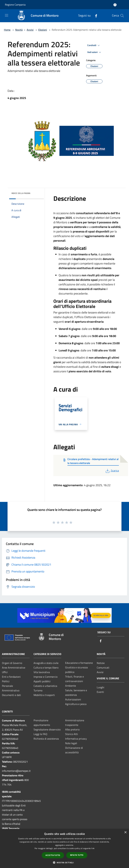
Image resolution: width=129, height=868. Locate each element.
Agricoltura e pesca (76, 704)
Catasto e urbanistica (45, 686)
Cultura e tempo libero (46, 668)
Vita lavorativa (42, 672)
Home (7, 30)
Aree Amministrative (14, 668)
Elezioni (43, 30)
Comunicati (103, 668)
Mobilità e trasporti (44, 695)
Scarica (112, 471)
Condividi (94, 45)
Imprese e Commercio (46, 677)
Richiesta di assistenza (46, 739)
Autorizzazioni (73, 699)
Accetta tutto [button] (53, 855)
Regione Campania (15, 5)
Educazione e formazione (79, 663)
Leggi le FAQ (40, 734)
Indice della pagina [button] (21, 193)
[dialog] (64, 848)
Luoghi (101, 687)
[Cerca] (122, 16)
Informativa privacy (76, 739)
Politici (6, 681)
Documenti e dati (11, 695)
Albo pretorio (72, 729)
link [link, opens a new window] (93, 848)
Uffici (5, 672)
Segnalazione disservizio (47, 729)
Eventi (100, 692)
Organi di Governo (12, 663)
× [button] (125, 832)
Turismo (38, 690)
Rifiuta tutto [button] (77, 855)
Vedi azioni (95, 52)
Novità (19, 30)
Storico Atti (72, 734)
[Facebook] (95, 16)
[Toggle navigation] (7, 15)
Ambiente (71, 686)
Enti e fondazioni (11, 677)
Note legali (71, 743)
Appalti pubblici (42, 681)
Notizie (101, 663)
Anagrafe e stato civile (46, 663)
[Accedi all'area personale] (115, 5)
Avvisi (30, 30)
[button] (64, 862)
